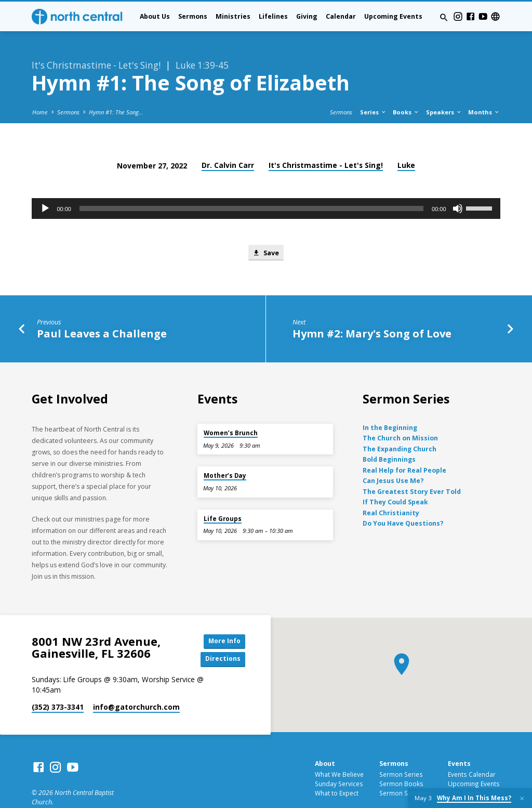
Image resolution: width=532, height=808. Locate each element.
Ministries (233, 16)
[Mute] (458, 182)
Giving (307, 16)
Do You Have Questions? (403, 497)
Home (40, 86)
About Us (155, 16)
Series (373, 86)
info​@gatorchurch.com (136, 682)
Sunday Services (339, 759)
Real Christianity (391, 487)
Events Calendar (472, 749)
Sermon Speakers (406, 768)
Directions (222, 634)
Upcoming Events (393, 16)
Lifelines (273, 16)
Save (265, 226)
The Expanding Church (400, 423)
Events (459, 739)
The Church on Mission (400, 413)
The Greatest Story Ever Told (412, 466)
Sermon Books (401, 759)
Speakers (444, 86)
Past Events (465, 768)
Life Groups (223, 493)
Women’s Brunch (231, 407)
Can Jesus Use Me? (393, 455)
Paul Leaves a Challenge (102, 307)
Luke (406, 139)
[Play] (45, 182)
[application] (266, 182)
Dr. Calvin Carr (228, 139)
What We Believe (339, 749)
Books (406, 86)
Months (484, 86)
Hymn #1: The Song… (116, 86)
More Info (222, 616)
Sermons (193, 16)
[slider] (251, 182)
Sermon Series (401, 749)
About (325, 739)
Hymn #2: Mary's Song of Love (372, 307)
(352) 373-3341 (58, 682)
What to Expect (337, 768)
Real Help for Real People (404, 444)
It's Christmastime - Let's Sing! (326, 139)
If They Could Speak (395, 476)
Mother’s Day (225, 450)
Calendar (341, 16)
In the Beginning (390, 402)
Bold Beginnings (389, 434)
